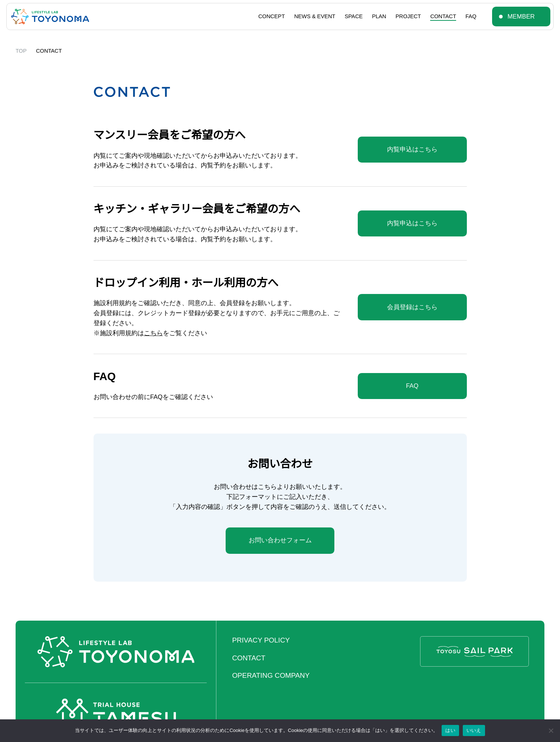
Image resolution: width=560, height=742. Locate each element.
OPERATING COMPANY (271, 675)
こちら (153, 333)
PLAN (379, 16)
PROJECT (408, 16)
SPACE (354, 16)
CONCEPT (272, 16)
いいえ (474, 730)
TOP (21, 51)
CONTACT (443, 16)
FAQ (471, 16)
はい (450, 730)
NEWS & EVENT (315, 16)
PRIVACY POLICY (261, 640)
